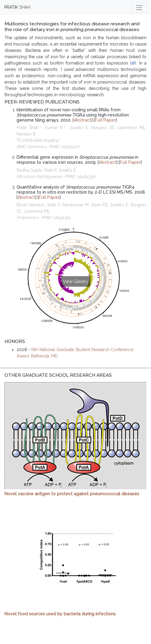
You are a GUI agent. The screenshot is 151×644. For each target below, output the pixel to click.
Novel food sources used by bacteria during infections (60, 614)
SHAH (17, 7)
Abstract (83, 120)
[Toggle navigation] (139, 7)
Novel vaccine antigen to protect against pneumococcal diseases (72, 494)
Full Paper (105, 120)
